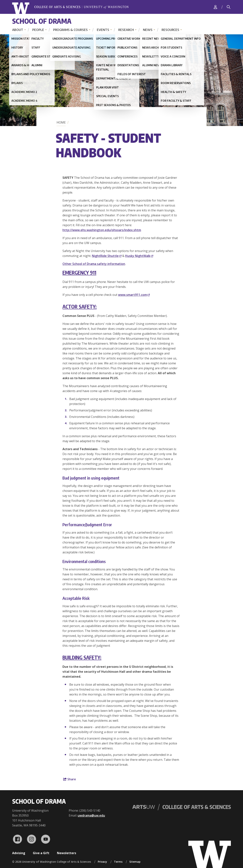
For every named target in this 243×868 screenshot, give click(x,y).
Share (70, 779)
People (38, 30)
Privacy (102, 862)
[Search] (229, 7)
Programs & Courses (70, 30)
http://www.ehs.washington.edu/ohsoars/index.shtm (102, 230)
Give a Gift (41, 853)
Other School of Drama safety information (94, 264)
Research (126, 30)
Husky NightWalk (139, 256)
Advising (19, 853)
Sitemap (135, 862)
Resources (170, 30)
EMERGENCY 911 (79, 273)
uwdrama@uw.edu (91, 815)
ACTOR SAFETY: (80, 307)
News (148, 30)
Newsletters (67, 853)
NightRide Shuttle (107, 256)
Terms (118, 862)
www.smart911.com (134, 295)
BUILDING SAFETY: (82, 657)
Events (103, 30)
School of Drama (42, 21)
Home (61, 122)
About (18, 30)
